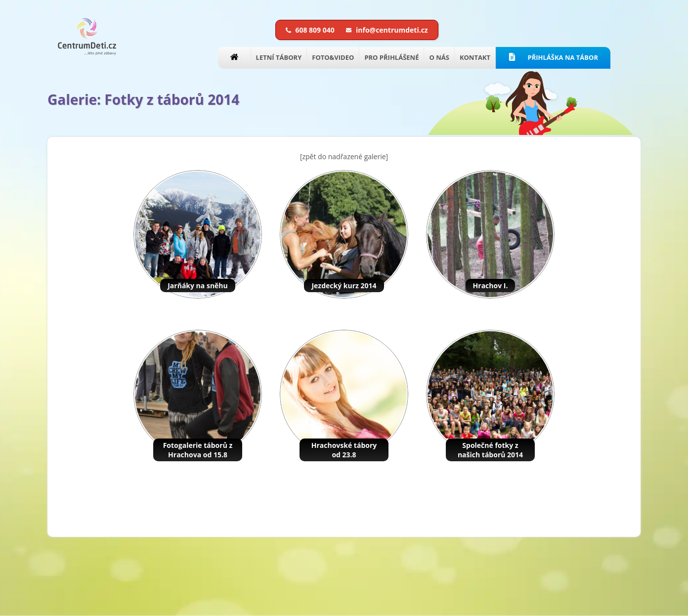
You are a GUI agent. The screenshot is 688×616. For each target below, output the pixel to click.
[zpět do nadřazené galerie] (344, 156)
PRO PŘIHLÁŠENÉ (391, 57)
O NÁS (439, 57)
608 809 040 (311, 30)
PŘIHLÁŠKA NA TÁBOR (553, 57)
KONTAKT (475, 57)
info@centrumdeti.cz (387, 30)
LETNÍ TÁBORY (279, 57)
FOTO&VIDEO (333, 57)
